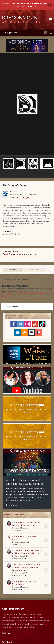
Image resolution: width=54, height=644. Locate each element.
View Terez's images (19, 191)
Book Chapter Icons (14, 247)
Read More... (11, 498)
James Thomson (21, 521)
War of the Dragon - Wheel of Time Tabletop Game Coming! (25, 475)
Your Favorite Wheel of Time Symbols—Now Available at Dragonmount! (26, 561)
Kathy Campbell (21, 549)
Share (13, 263)
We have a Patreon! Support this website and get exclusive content (26, 5)
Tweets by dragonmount (13, 631)
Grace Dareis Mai (22, 535)
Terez (14, 185)
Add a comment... (12, 300)
